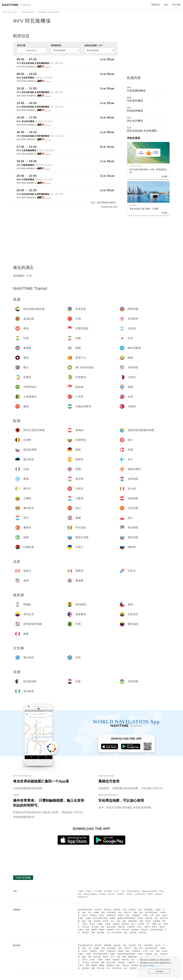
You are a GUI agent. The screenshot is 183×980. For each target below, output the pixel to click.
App (166, 5)
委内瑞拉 (86, 933)
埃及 (125, 933)
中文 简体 (108, 891)
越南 (158, 915)
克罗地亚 (157, 921)
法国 (118, 921)
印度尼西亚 (148, 910)
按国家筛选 (56, 45)
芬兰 (113, 921)
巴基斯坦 (93, 915)
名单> (101, 45)
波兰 (160, 924)
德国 (84, 921)
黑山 (133, 924)
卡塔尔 (102, 915)
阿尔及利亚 (117, 933)
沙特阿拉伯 (111, 915)
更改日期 (21, 45)
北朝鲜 (88, 918)
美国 (87, 930)
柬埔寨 (96, 913)
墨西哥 (162, 927)
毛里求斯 (133, 933)
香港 (140, 910)
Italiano (129, 894)
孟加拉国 (117, 910)
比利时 (140, 918)
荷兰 (148, 924)
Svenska (159, 894)
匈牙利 (148, 921)
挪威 (154, 924)
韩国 (103, 913)
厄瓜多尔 (144, 930)
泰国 (127, 915)
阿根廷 (102, 930)
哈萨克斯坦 (112, 913)
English (89, 891)
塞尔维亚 (95, 927)
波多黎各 (135, 930)
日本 (90, 913)
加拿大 (155, 927)
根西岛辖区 (133, 921)
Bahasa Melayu (133, 891)
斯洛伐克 (122, 927)
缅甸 (135, 913)
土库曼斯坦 (136, 915)
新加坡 (121, 915)
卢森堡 (108, 924)
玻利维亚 (110, 930)
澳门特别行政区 (152, 913)
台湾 (152, 915)
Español (121, 894)
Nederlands (83, 897)
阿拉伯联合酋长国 (85, 910)
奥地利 (113, 918)
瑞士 (156, 918)
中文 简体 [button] (176, 5)
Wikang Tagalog (90, 894)
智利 (118, 930)
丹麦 (90, 921)
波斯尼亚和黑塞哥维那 (126, 918)
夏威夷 (94, 930)
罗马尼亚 (86, 927)
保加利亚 (149, 918)
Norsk (150, 894)
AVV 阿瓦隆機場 (32, 21)
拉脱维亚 (116, 924)
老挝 (120, 913)
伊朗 (84, 913)
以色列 (158, 910)
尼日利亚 (143, 933)
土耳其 (145, 915)
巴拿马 (81, 930)
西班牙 (106, 921)
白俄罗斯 (131, 927)
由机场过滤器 (94, 45)
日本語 (81, 891)
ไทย (123, 891)
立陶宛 (100, 924)
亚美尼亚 (98, 910)
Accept (159, 971)
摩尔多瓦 (126, 924)
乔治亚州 (132, 910)
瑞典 (103, 927)
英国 (124, 921)
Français (103, 894)
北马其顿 (141, 924)
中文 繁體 (98, 891)
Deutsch (112, 894)
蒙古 (141, 913)
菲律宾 (85, 915)
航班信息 (156, 5)
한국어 (117, 891)
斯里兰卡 (128, 913)
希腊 (141, 921)
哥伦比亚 (126, 930)
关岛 (108, 933)
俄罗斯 (147, 927)
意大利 (92, 924)
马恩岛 (85, 924)
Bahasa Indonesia (150, 891)
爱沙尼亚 (97, 921)
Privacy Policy (147, 965)
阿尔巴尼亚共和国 (100, 918)
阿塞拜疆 (108, 910)
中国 (125, 910)
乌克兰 (139, 927)
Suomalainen (140, 894)
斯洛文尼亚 (111, 927)
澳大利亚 (101, 933)
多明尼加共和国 (156, 930)
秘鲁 (93, 933)
